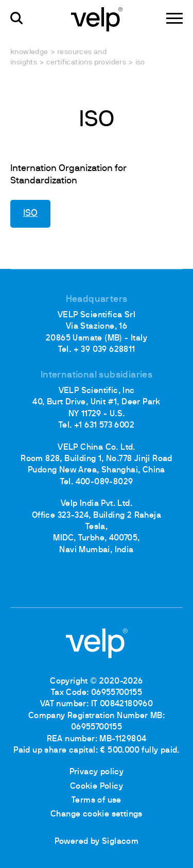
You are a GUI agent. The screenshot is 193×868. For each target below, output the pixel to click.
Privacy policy (97, 772)
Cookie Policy (97, 787)
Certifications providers (86, 63)
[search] (17, 18)
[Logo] (97, 19)
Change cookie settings (97, 814)
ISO (30, 214)
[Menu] (174, 18)
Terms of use (97, 801)
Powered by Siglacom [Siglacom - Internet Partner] (97, 842)
